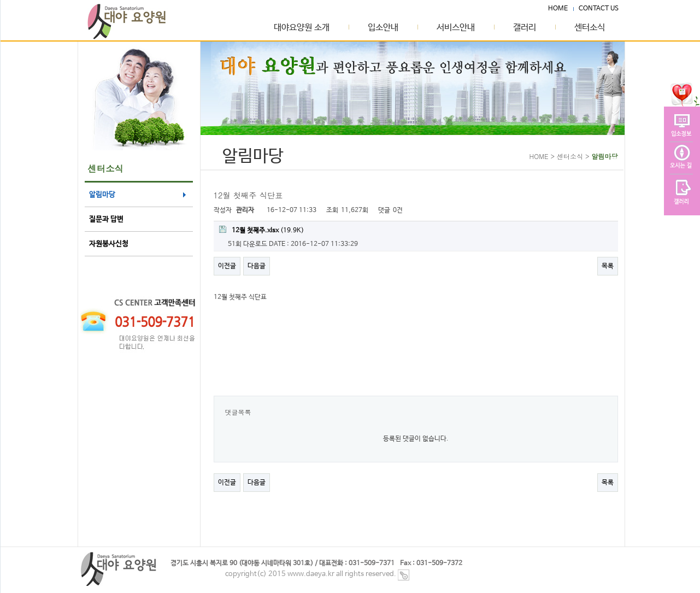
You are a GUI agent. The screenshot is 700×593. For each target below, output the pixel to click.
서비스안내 (456, 28)
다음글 (257, 266)
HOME (558, 8)
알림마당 (102, 195)
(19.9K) (261, 230)
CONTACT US (599, 8)
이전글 (227, 266)
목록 (608, 266)
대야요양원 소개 (302, 28)
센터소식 (590, 28)
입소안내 (383, 28)
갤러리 (525, 28)
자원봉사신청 (109, 244)
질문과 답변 (106, 219)
